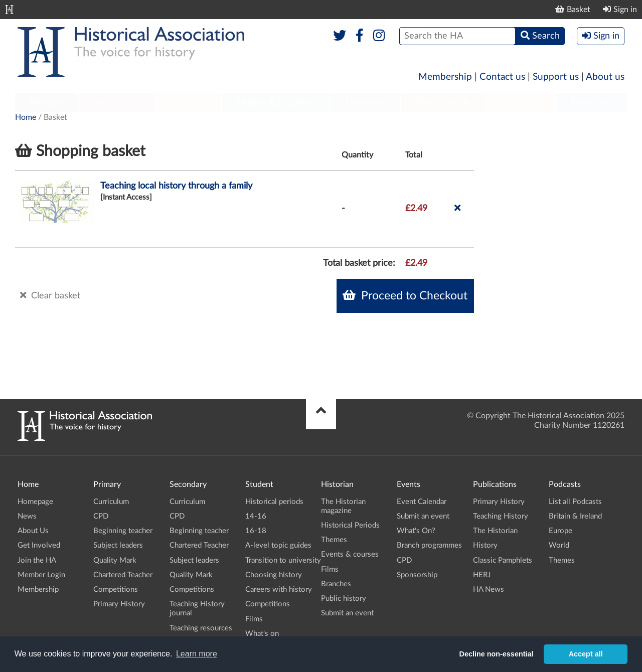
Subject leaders (118, 545)
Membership (445, 77)
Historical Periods (350, 525)
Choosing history (274, 575)
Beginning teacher (123, 531)
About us (605, 77)
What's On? (416, 531)
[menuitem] (47, 103)
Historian (365, 102)
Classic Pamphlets (503, 560)
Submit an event (347, 613)
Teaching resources (201, 628)
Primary (46, 102)
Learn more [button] (197, 654)
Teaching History (501, 516)
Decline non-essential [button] (497, 654)
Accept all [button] (586, 654)
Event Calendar (422, 502)
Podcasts (521, 102)
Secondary (117, 102)
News (27, 516)
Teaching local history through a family (176, 186)
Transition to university (283, 560)
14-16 (256, 516)
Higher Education (275, 102)
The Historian (495, 531)
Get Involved (39, 545)
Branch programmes (429, 545)
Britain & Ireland (575, 516)
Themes (334, 540)
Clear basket (50, 295)
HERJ (482, 575)
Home (26, 117)
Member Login (41, 575)
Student (188, 102)
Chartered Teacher (123, 575)
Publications (443, 102)
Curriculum (111, 502)
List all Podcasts (575, 502)
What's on (262, 634)
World (559, 545)
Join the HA (37, 560)
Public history (344, 599)
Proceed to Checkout (405, 295)
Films (254, 619)
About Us (33, 531)
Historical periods (274, 502)
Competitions (116, 590)
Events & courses (350, 554)
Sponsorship (417, 575)
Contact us (502, 77)
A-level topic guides (278, 545)
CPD (101, 516)
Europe (560, 531)
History (485, 545)
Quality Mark (115, 560)
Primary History (119, 604)
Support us (556, 77)
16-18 (256, 531)
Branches (591, 102)
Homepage (35, 502)
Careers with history (279, 590)
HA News (489, 590)
